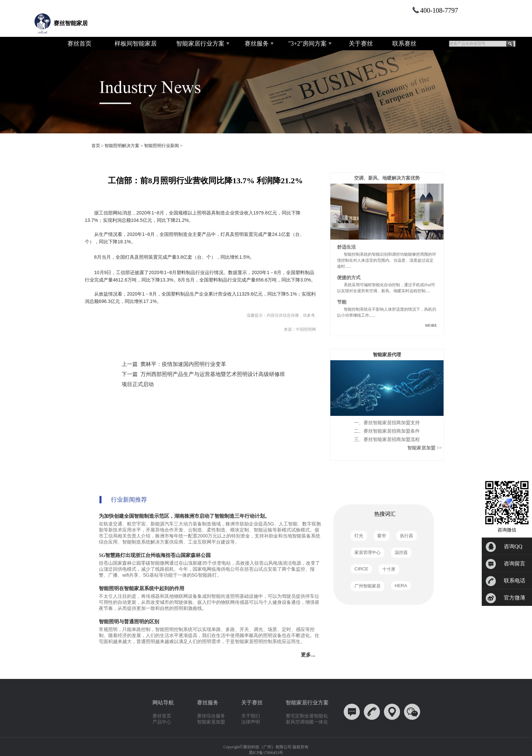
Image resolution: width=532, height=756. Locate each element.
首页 (96, 146)
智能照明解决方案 (122, 146)
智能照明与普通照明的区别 (129, 622)
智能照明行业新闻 (161, 146)
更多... (309, 655)
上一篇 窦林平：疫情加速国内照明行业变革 (174, 364)
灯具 (130, 257)
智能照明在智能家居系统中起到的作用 (142, 588)
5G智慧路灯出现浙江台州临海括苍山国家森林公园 (155, 555)
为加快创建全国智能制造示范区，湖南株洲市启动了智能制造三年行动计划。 (184, 516)
